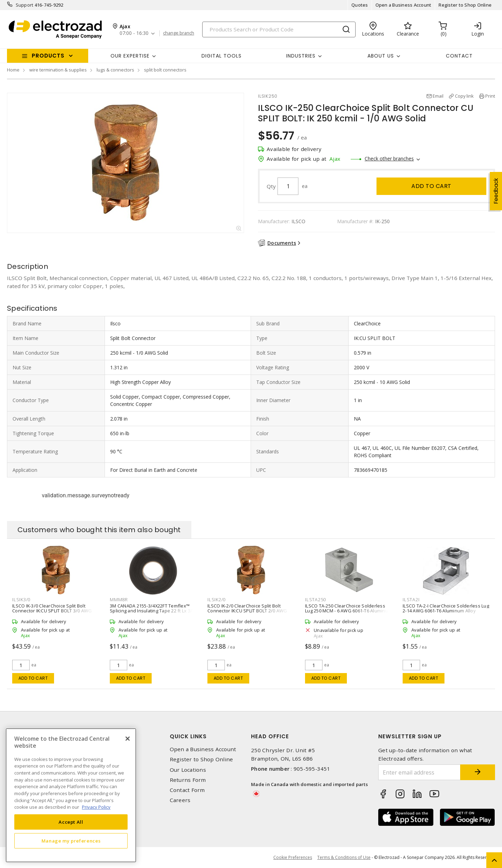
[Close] (128, 739)
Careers (180, 800)
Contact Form (187, 790)
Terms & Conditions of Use (344, 857)
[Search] (279, 29)
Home (13, 70)
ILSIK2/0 (216, 599)
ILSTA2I (411, 599)
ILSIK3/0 (21, 599)
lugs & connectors (115, 70)
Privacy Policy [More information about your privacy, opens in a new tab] (96, 807)
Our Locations (188, 770)
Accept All (71, 822)
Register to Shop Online (465, 5)
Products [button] (48, 56)
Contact (459, 56)
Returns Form (188, 780)
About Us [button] (381, 56)
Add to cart (431, 186)
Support (25, 5)
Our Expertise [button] (130, 56)
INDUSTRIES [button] (301, 56)
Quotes (360, 5)
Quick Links (188, 736)
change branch (179, 33)
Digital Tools (222, 56)
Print (490, 96)
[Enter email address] (419, 772)
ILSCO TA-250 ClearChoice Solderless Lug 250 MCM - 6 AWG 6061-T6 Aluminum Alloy (348, 611)
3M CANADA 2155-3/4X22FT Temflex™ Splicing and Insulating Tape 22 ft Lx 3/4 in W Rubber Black (152, 611)
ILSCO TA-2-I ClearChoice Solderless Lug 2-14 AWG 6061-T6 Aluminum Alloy (446, 608)
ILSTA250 (315, 599)
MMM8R (119, 599)
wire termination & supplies (58, 70)
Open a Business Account (404, 5)
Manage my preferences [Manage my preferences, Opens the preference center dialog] (71, 841)
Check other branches (389, 158)
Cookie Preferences (293, 858)
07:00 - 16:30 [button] (134, 33)
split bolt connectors (165, 70)
